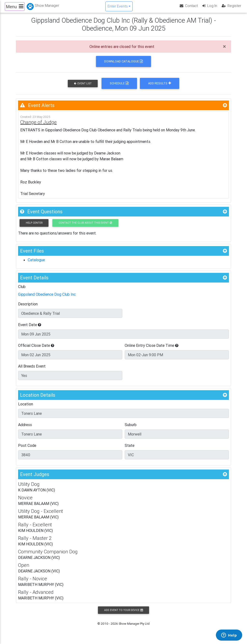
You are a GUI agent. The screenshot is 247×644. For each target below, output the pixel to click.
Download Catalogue (123, 65)
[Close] (224, 50)
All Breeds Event (32, 370)
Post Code (27, 449)
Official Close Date (36, 349)
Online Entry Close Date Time (152, 349)
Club (22, 290)
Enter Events (118, 8)
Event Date (30, 328)
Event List (83, 87)
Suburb (131, 428)
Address (25, 428)
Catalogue (36, 263)
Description (28, 308)
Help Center (34, 226)
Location (26, 408)
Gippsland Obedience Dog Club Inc (47, 298)
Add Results (160, 87)
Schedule (119, 87)
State (130, 449)
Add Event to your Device (123, 614)
